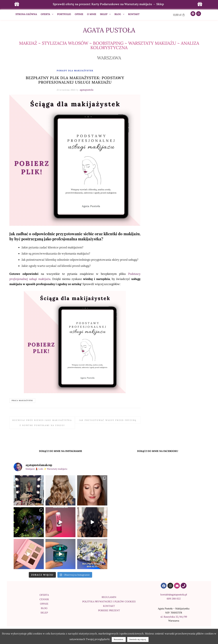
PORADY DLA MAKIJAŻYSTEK (75, 71)
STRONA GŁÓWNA (26, 14)
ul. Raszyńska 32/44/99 (174, 617)
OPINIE (79, 14)
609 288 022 (174, 599)
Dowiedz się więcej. (138, 639)
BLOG (119, 14)
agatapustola (87, 90)
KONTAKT (134, 14)
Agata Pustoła (109, 30)
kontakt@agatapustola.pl (174, 595)
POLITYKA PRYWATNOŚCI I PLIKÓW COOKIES (109, 602)
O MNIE (92, 14)
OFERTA (47, 14)
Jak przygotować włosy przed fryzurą (108, 420)
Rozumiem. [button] (119, 639)
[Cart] (179, 15)
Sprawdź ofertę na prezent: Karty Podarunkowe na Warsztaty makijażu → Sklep (108, 4)
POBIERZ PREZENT (109, 610)
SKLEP (105, 14)
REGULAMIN (109, 597)
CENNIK (44, 599)
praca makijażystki (22, 400)
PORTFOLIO (64, 14)
